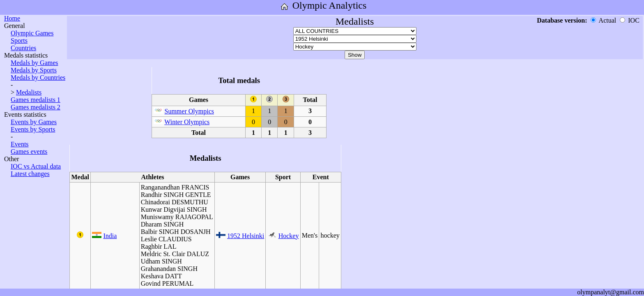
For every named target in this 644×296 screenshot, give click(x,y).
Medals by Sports (34, 70)
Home (12, 18)
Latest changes (30, 174)
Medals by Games (34, 63)
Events (20, 144)
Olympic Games (32, 33)
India (110, 236)
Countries (23, 48)
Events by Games (34, 122)
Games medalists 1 (36, 100)
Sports (19, 40)
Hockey (289, 236)
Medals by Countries (38, 77)
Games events (29, 151)
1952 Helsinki (246, 236)
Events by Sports (33, 129)
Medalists (29, 92)
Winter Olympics (187, 122)
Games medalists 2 (36, 107)
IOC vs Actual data (36, 166)
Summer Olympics (189, 111)
